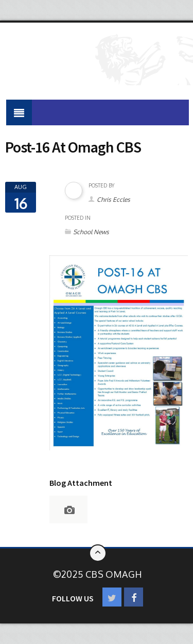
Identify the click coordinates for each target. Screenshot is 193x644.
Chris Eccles (113, 200)
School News (91, 232)
